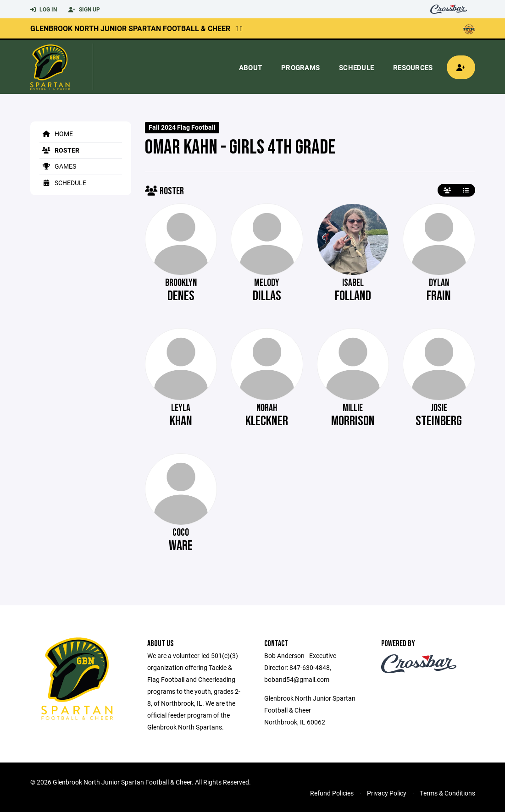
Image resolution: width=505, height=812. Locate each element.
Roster (59, 150)
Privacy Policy (387, 793)
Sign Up (84, 10)
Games (58, 166)
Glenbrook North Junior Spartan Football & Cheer (130, 28)
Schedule (356, 67)
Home (56, 134)
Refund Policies (332, 793)
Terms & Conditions (447, 793)
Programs (300, 67)
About (250, 67)
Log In (44, 10)
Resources (413, 67)
